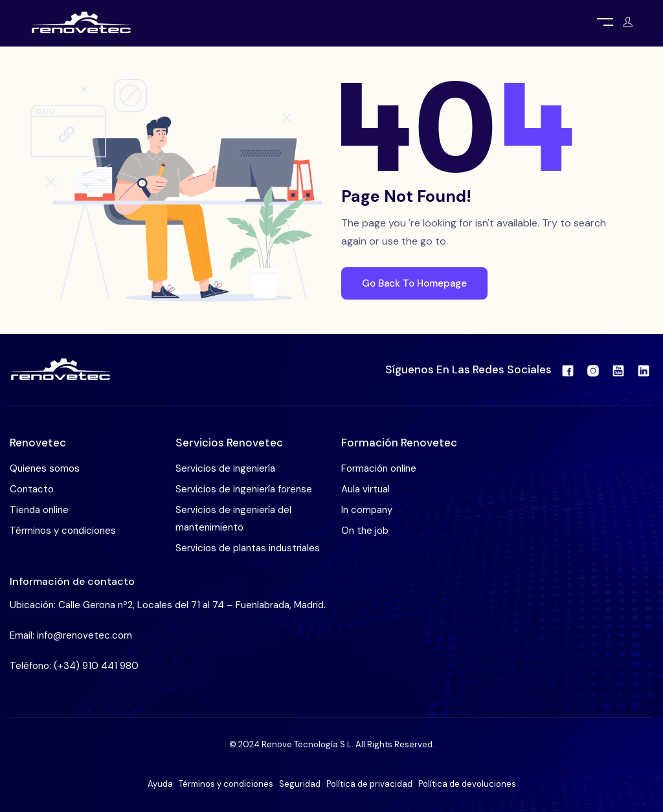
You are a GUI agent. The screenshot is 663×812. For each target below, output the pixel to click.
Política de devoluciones (467, 784)
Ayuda (160, 784)
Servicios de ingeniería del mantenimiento (233, 519)
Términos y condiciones (63, 531)
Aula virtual (365, 489)
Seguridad (300, 784)
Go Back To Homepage (414, 283)
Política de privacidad (369, 784)
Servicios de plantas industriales (248, 548)
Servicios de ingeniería (225, 468)
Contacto (32, 489)
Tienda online (39, 510)
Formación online (379, 468)
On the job (365, 531)
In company (367, 510)
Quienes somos (45, 468)
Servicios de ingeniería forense (244, 489)
